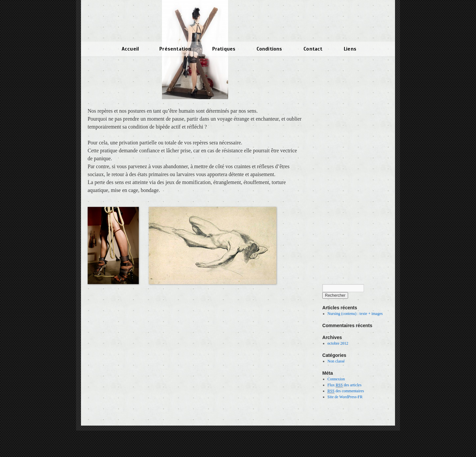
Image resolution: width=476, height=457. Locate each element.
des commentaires (346, 391)
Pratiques (224, 49)
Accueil (130, 49)
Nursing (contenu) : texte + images (355, 314)
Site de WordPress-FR (345, 397)
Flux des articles (345, 385)
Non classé (336, 361)
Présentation (175, 49)
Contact (313, 49)
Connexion (336, 379)
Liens (350, 49)
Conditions (269, 49)
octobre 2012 (338, 343)
